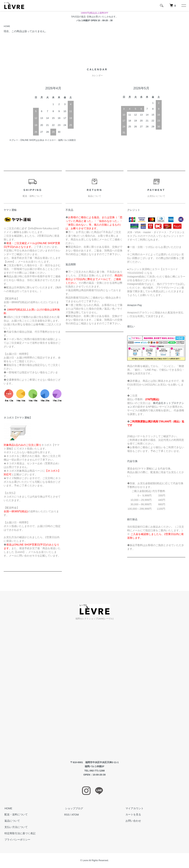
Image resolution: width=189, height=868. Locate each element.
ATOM (75, 815)
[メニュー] (183, 6)
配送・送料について (15, 815)
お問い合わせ (133, 821)
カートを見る (133, 815)
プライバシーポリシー (17, 840)
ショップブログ (73, 808)
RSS (67, 815)
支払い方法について (15, 827)
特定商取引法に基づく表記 (19, 833)
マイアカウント (134, 808)
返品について (11, 821)
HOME (7, 26)
